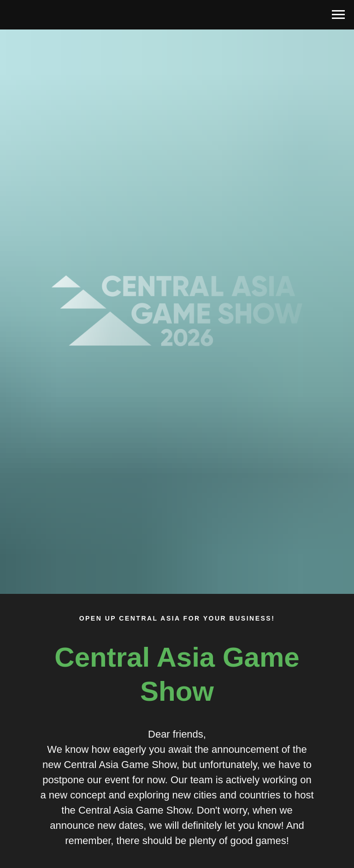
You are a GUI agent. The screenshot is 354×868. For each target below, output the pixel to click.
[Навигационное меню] (338, 15)
